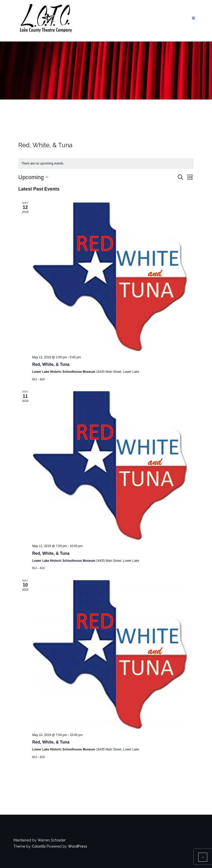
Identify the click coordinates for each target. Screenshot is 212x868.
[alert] (106, 164)
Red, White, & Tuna (51, 364)
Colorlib (39, 846)
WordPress (78, 846)
